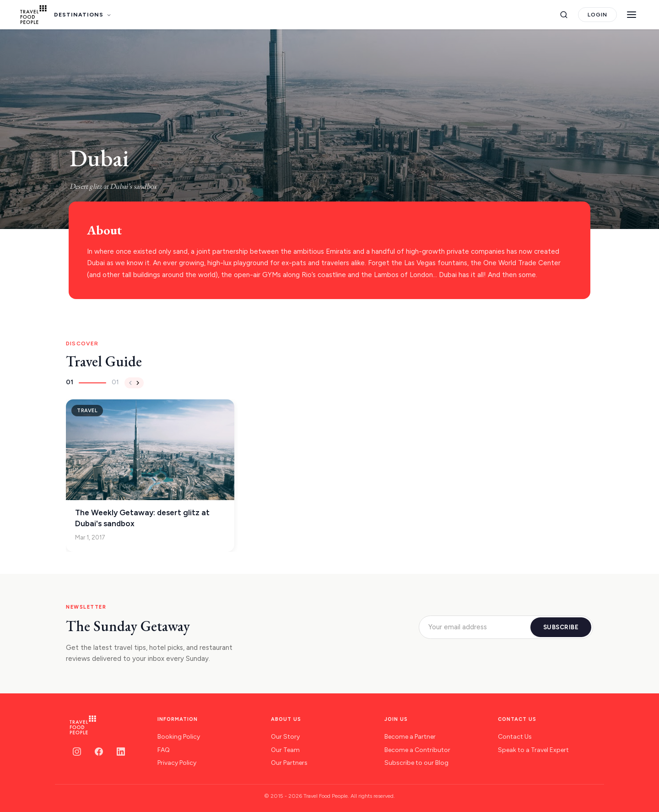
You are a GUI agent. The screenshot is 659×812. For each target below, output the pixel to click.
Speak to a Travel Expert (533, 750)
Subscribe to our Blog (416, 763)
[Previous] (130, 383)
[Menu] (632, 15)
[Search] (564, 15)
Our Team (285, 750)
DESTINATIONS (83, 15)
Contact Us (515, 737)
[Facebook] (99, 752)
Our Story (285, 737)
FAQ (164, 750)
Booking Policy (179, 737)
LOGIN (597, 15)
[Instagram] (77, 752)
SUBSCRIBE (561, 627)
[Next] (138, 383)
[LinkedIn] (121, 752)
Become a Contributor (417, 750)
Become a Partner (410, 737)
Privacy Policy (177, 763)
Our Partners (289, 763)
